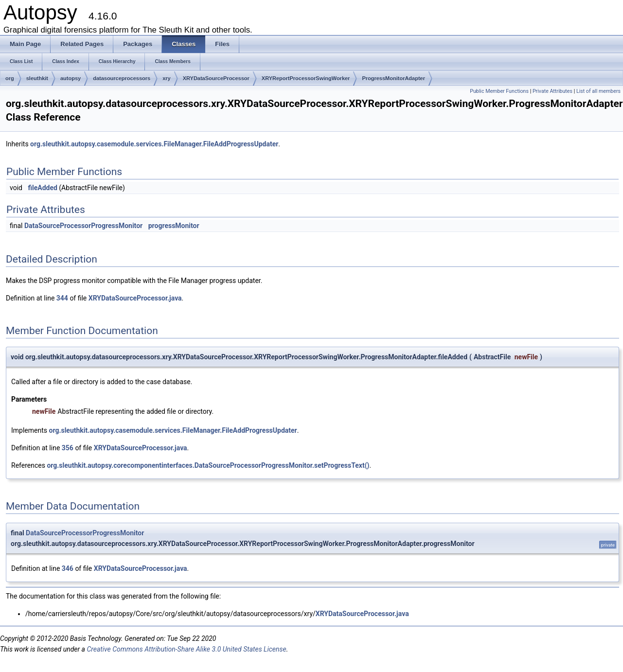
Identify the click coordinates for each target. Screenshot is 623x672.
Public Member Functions (499, 91)
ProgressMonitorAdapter (393, 78)
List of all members (598, 91)
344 (62, 298)
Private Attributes (552, 91)
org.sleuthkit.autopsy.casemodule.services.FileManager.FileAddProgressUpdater (154, 144)
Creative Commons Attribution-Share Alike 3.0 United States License (186, 649)
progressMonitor (174, 226)
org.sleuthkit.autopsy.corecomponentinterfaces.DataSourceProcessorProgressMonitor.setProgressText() (208, 465)
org (10, 78)
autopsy (71, 78)
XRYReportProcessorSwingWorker (306, 78)
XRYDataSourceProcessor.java (135, 298)
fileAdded (42, 188)
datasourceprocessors (122, 78)
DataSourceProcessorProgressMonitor (83, 226)
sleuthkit (37, 78)
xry (167, 78)
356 (68, 448)
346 (68, 568)
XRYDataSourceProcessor (216, 78)
